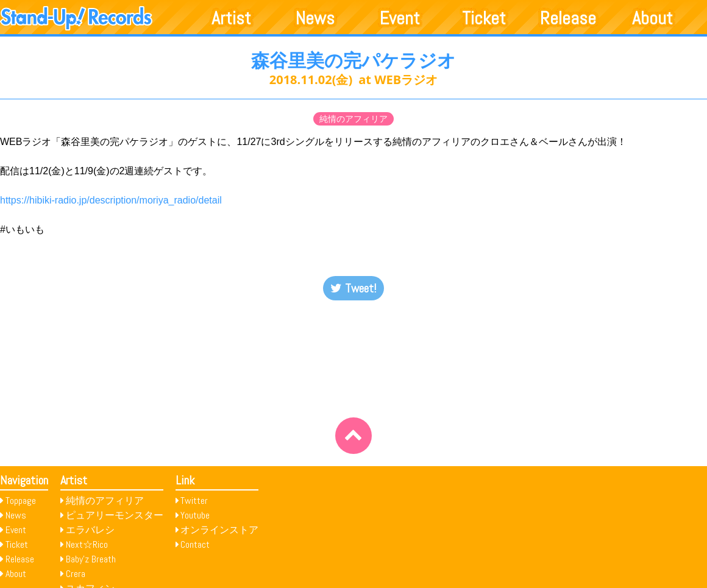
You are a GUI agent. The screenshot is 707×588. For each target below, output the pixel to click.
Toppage (21, 501)
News (315, 18)
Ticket (484, 18)
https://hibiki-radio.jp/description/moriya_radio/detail (111, 200)
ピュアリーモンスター (115, 515)
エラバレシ (90, 530)
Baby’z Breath (91, 559)
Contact (195, 544)
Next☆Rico (87, 544)
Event (400, 18)
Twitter (194, 501)
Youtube (195, 515)
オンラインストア (219, 530)
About (652, 18)
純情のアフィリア (353, 119)
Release (568, 18)
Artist (231, 18)
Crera (76, 574)
